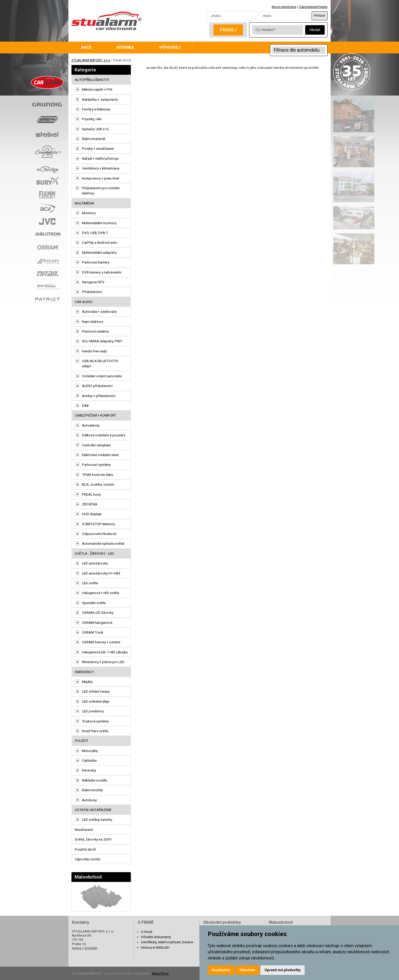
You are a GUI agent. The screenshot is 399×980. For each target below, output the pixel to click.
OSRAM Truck (93, 632)
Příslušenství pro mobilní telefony (101, 191)
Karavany (89, 770)
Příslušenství (92, 292)
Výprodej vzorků (88, 859)
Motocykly (90, 751)
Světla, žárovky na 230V (93, 839)
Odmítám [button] (247, 970)
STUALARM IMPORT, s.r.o (91, 60)
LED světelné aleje (96, 701)
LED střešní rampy (96, 691)
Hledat (315, 30)
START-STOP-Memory (98, 524)
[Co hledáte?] (278, 30)
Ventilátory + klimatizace (101, 168)
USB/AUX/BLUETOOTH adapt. (100, 363)
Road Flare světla (95, 731)
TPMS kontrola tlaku (98, 475)
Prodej (228, 30)
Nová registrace (284, 7)
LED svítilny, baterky (97, 819)
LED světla (90, 583)
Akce (86, 47)
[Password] (284, 16)
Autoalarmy (91, 425)
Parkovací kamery (96, 262)
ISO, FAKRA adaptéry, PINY (102, 341)
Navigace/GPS (93, 282)
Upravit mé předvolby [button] (283, 970)
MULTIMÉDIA (84, 203)
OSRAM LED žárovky (98, 612)
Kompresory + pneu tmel (101, 178)
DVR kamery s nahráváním (102, 272)
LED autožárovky (95, 563)
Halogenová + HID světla (101, 593)
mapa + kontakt (85, 948)
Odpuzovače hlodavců (99, 534)
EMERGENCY (84, 672)
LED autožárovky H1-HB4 (101, 573)
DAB (85, 406)
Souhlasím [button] (221, 970)
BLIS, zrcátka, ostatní (98, 484)
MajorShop (160, 973)
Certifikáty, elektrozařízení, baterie (167, 942)
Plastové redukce (95, 331)
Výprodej (170, 47)
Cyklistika (89, 760)
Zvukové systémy (95, 721)
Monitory (89, 213)
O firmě (147, 932)
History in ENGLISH (155, 947)
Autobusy (89, 800)
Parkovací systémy (96, 465)
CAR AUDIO (84, 302)
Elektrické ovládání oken (100, 455)
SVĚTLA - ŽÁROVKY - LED (94, 553)
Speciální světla (94, 603)
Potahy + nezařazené (98, 148)
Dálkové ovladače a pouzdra (104, 435)
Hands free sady (94, 351)
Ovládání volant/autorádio (102, 376)
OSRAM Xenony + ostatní (101, 642)
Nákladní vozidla (94, 780)
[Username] (232, 16)
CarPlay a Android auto (100, 242)
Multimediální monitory (99, 223)
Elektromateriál (94, 139)
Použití (81, 741)
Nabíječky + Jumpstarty (100, 99)
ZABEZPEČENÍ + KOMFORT (95, 415)
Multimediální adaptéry (99, 252)
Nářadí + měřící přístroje (100, 158)
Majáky (87, 682)
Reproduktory (93, 322)
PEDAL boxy (91, 494)
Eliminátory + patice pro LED (103, 662)
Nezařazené (84, 830)
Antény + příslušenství (99, 396)
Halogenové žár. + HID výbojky (105, 652)
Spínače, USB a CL (96, 129)
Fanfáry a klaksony (96, 109)
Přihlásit (320, 16)
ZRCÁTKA (90, 504)
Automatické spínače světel (103, 543)
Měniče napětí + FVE (97, 89)
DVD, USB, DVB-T (95, 233)
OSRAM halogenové (97, 623)
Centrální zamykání (96, 445)
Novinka (125, 47)
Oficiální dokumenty (156, 937)
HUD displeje (92, 514)
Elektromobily (92, 790)
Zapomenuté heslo (313, 7)
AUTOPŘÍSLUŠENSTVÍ (92, 80)
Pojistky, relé (92, 119)
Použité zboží (85, 849)
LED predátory (93, 711)
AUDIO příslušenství (97, 386)
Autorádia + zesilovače (99, 312)
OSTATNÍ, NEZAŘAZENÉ (93, 810)
